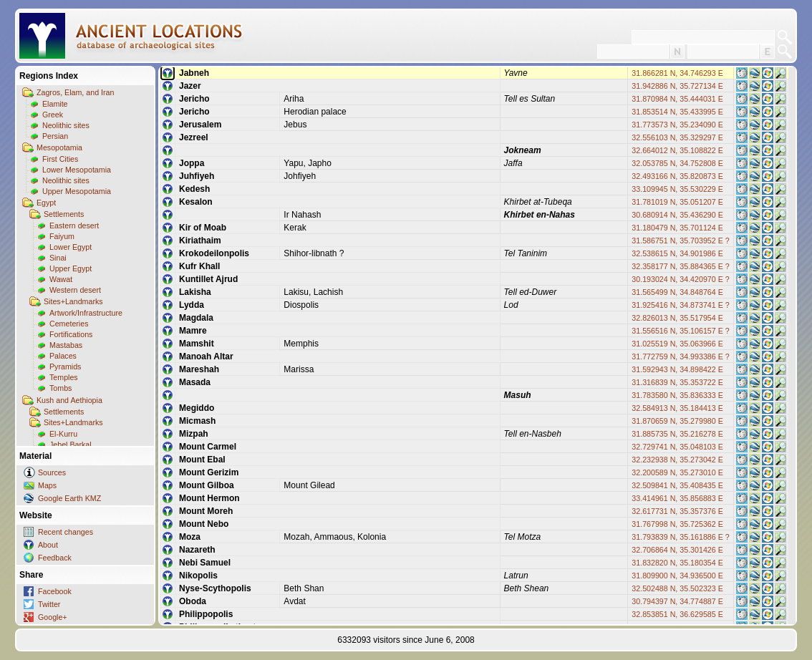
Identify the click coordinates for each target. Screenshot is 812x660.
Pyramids (65, 367)
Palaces (63, 356)
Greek (53, 115)
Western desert (75, 290)
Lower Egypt (71, 247)
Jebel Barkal (71, 445)
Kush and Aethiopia (69, 400)
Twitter (49, 604)
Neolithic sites (66, 125)
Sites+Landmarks (73, 301)
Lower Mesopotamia (77, 170)
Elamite (55, 104)
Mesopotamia (59, 147)
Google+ (53, 617)
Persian (55, 136)
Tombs (61, 388)
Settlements (64, 214)
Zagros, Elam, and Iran (75, 92)
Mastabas (66, 345)
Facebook (55, 591)
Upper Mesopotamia (77, 191)
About (48, 545)
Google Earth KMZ (69, 498)
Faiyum (62, 236)
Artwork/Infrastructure (86, 313)
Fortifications (71, 334)
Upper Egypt (71, 268)
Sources (52, 472)
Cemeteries (69, 324)
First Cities (60, 159)
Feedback (55, 558)
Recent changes (66, 532)
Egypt (46, 203)
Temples (64, 377)
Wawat (61, 279)
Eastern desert (74, 225)
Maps (47, 485)
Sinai (58, 258)
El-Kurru (63, 434)
